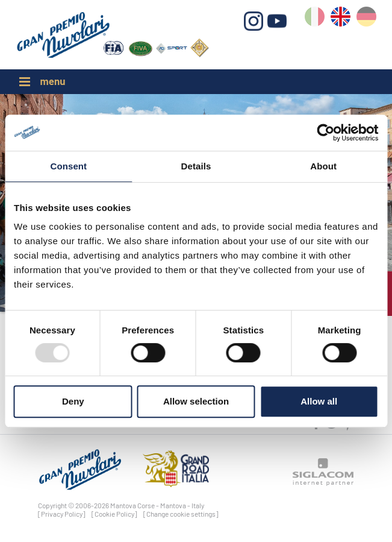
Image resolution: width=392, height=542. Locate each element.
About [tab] (323, 166)
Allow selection (196, 401)
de (366, 19)
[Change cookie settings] (181, 514)
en (341, 19)
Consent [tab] (68, 166)
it (315, 19)
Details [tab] (196, 166)
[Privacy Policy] (62, 514)
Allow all (319, 401)
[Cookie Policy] (114, 514)
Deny (73, 401)
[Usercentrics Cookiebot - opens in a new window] (325, 133)
